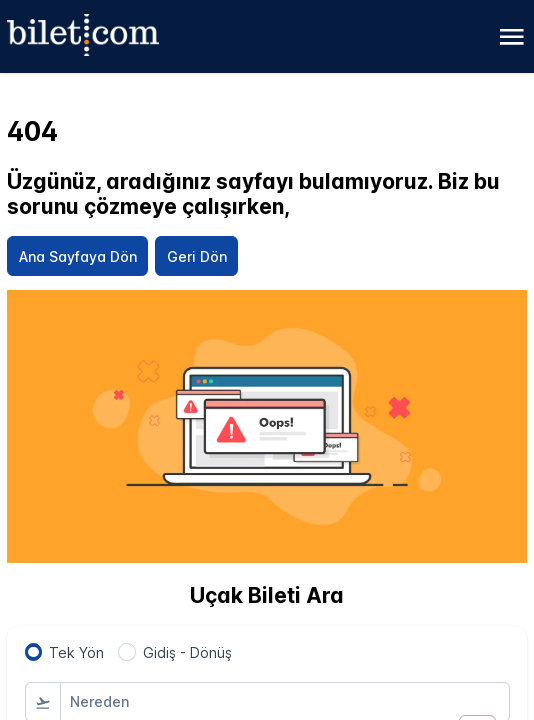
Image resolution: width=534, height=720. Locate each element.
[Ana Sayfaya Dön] (77, 256)
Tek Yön (76, 652)
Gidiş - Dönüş (187, 652)
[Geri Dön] (196, 256)
